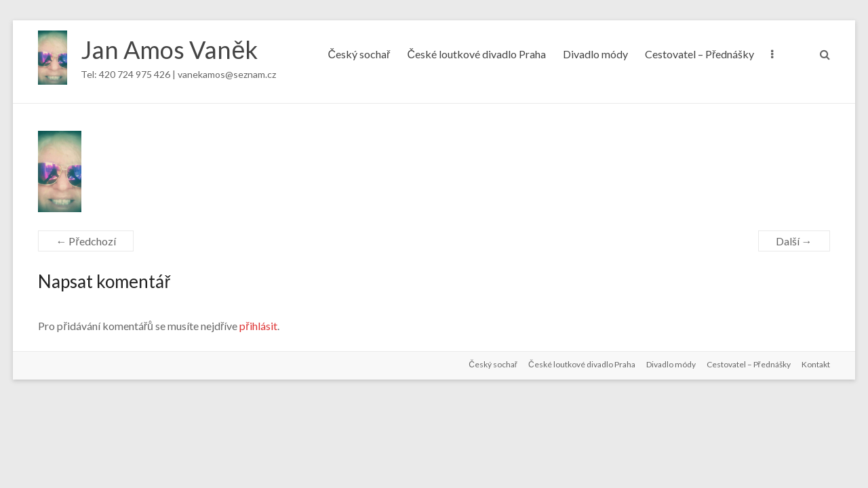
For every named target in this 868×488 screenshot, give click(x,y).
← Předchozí (85, 241)
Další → (794, 241)
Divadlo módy (595, 54)
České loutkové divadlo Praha (476, 54)
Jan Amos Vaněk (169, 49)
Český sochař (359, 54)
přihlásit (258, 326)
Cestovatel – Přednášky (699, 54)
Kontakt (816, 364)
